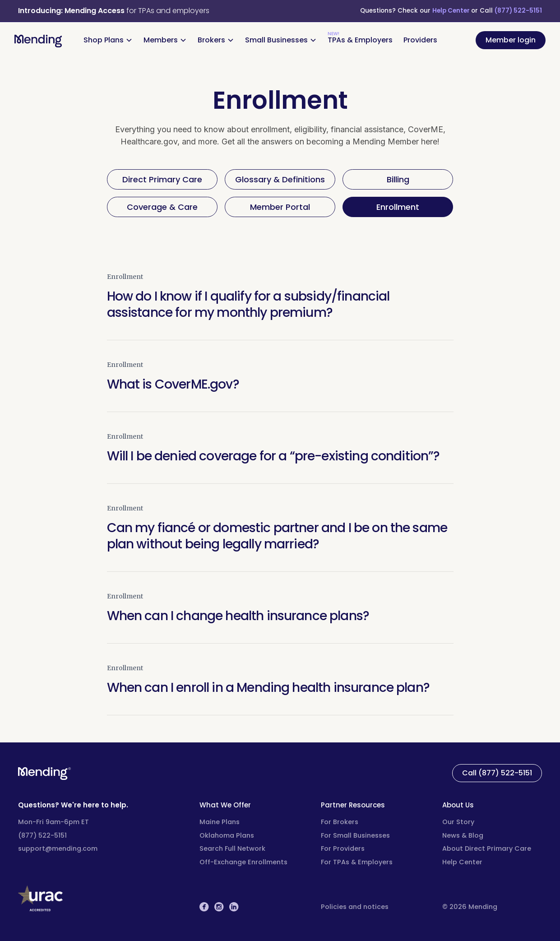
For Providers (343, 848)
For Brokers (340, 822)
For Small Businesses (355, 835)
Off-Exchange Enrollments (243, 862)
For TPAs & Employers (357, 862)
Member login (511, 40)
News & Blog (463, 835)
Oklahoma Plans (227, 835)
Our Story (458, 822)
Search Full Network (232, 848)
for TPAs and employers (114, 11)
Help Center (452, 11)
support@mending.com (58, 848)
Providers (420, 40)
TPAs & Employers (360, 40)
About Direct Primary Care (487, 848)
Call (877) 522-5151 (497, 773)
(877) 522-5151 (518, 11)
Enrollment (125, 277)
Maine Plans (220, 822)
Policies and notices (355, 907)
